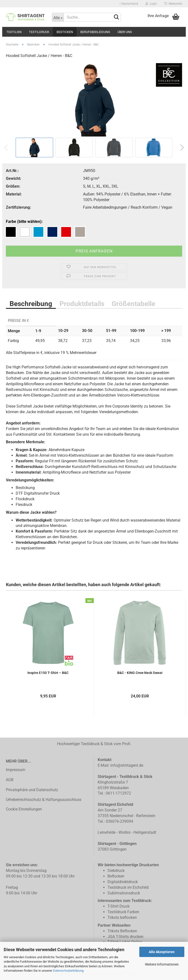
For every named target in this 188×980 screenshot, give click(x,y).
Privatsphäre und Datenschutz (32, 790)
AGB (10, 780)
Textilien (14, 32)
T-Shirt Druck (118, 906)
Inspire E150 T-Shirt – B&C (48, 673)
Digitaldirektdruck (123, 882)
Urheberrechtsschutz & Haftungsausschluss (44, 800)
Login (151, 4)
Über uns (125, 32)
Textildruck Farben (123, 912)
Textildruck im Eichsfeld (128, 887)
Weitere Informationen (162, 964)
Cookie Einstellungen (24, 809)
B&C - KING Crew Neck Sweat (140, 673)
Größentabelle (133, 304)
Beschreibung (31, 304)
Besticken (65, 32)
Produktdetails (82, 304)
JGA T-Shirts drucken (125, 937)
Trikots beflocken (122, 917)
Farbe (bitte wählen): (24, 222)
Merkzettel (173, 4)
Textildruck (39, 32)
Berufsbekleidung (95, 32)
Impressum (16, 770)
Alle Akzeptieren (162, 952)
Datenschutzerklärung (68, 971)
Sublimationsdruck (124, 893)
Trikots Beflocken (122, 931)
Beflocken (116, 876)
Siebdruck (116, 871)
